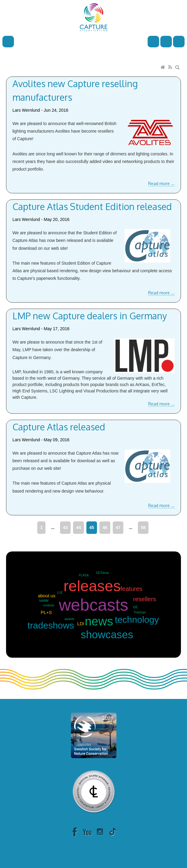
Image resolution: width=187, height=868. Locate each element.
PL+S (46, 612)
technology (137, 620)
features (132, 589)
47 (118, 527)
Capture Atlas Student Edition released (92, 206)
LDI (81, 624)
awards (69, 619)
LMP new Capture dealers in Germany (90, 316)
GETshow (103, 573)
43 (65, 527)
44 (78, 527)
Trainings (140, 612)
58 (143, 527)
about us (47, 596)
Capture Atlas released (59, 427)
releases (92, 586)
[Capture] (93, 17)
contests (49, 605)
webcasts (93, 605)
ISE (135, 607)
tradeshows (51, 625)
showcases (107, 634)
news (99, 621)
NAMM (44, 601)
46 (105, 527)
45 (92, 527)
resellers (145, 599)
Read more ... (161, 183)
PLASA (84, 575)
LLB (60, 593)
